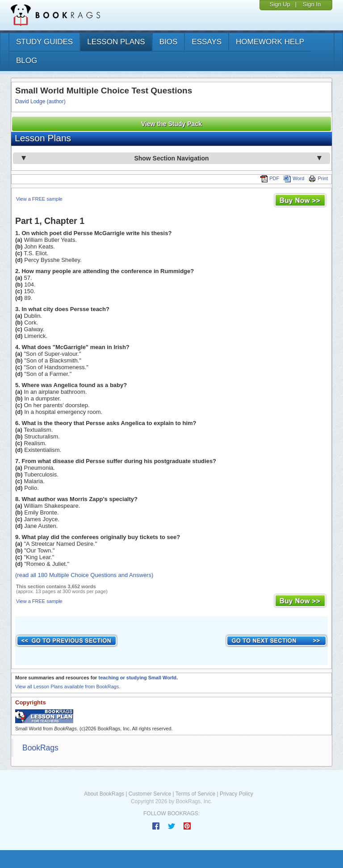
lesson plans (116, 42)
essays (207, 42)
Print (318, 178)
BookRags (40, 748)
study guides (44, 42)
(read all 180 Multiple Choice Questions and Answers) (84, 575)
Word (294, 178)
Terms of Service (195, 794)
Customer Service (150, 794)
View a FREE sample (39, 199)
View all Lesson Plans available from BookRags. (68, 687)
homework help (270, 42)
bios (169, 42)
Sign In (312, 4)
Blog (27, 61)
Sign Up (280, 4)
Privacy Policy (236, 794)
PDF (270, 178)
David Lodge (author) (40, 101)
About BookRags (104, 794)
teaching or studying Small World (137, 678)
